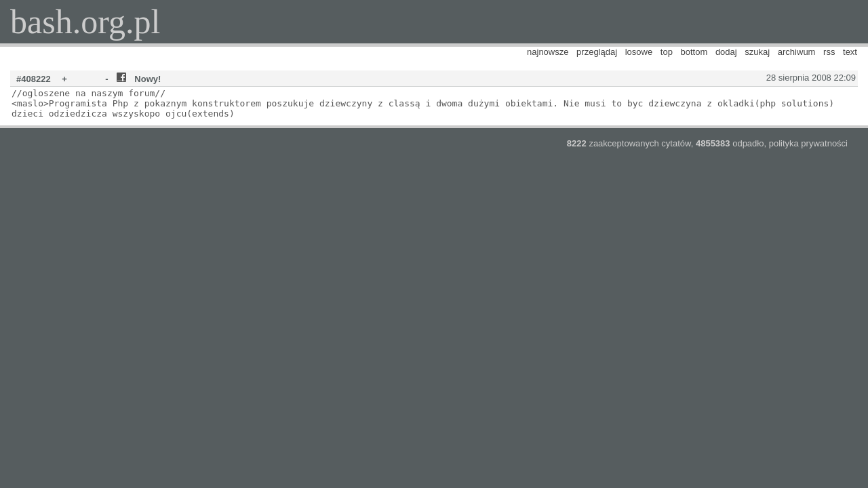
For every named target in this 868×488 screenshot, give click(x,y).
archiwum (797, 52)
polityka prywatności (808, 143)
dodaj (726, 52)
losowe (639, 52)
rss (829, 52)
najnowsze (548, 52)
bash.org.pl (85, 22)
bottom (694, 52)
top (667, 52)
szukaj (757, 52)
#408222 (34, 79)
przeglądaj (597, 52)
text (850, 52)
